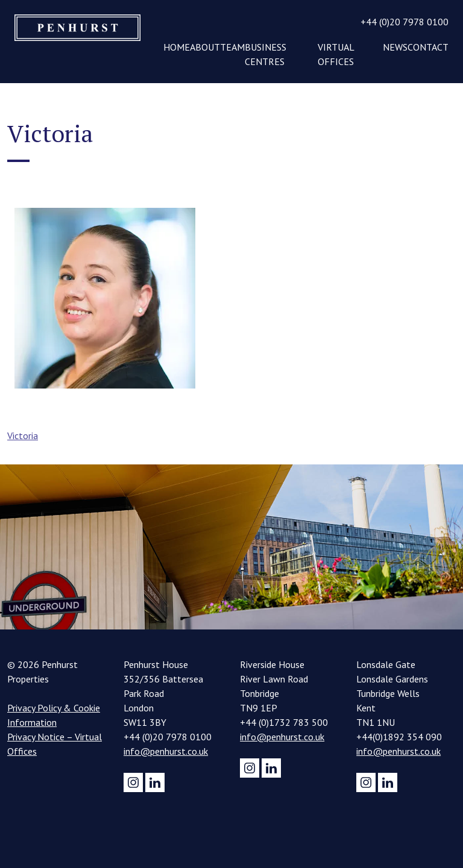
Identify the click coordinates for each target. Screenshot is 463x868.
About (205, 47)
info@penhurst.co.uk (166, 751)
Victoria (23, 436)
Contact (428, 47)
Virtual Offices (336, 54)
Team (232, 47)
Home (177, 47)
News (395, 47)
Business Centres (266, 54)
